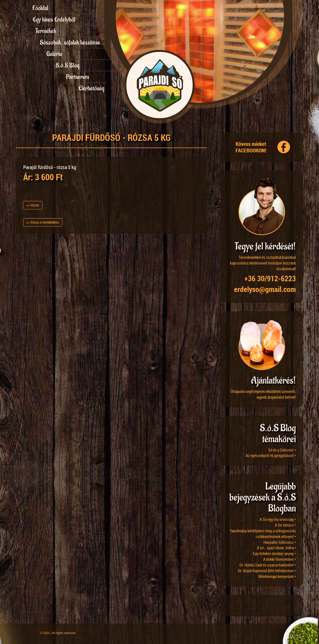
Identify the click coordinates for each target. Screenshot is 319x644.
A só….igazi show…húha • (276, 548)
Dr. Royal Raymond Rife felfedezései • (267, 571)
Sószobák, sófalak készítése (70, 42)
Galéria (54, 54)
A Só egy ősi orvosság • (278, 519)
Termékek (46, 31)
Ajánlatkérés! (273, 381)
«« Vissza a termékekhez (43, 222)
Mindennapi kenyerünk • (277, 576)
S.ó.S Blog (68, 65)
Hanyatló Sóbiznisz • (280, 542)
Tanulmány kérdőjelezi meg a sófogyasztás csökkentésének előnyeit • (263, 534)
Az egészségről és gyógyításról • (271, 456)
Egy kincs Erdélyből (54, 19)
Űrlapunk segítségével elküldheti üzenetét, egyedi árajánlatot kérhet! (263, 394)
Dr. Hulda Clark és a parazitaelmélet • (268, 565)
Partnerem (78, 77)
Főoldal (40, 8)
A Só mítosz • (285, 525)
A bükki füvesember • (279, 559)
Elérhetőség (91, 88)
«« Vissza (33, 205)
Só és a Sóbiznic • (282, 450)
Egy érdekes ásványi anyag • (274, 553)
